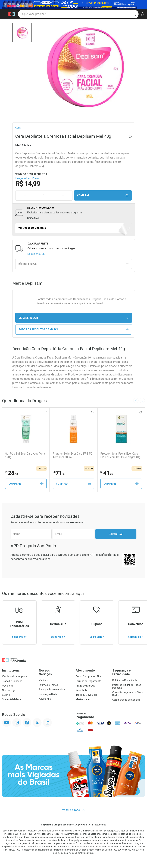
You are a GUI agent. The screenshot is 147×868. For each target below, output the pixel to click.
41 (107, 473)
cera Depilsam (73, 318)
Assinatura (45, 699)
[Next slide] (142, 401)
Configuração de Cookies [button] (126, 700)
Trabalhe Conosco (12, 681)
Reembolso (82, 690)
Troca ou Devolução (87, 695)
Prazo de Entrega (85, 686)
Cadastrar (116, 534)
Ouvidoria (7, 686)
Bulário (6, 695)
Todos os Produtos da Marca (73, 329)
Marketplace (83, 699)
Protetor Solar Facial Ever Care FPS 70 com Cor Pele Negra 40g (120, 455)
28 (11, 473)
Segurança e (129, 672)
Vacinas (43, 680)
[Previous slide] (136, 401)
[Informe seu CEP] (69, 264)
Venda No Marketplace (15, 676)
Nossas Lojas (9, 690)
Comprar (103, 196)
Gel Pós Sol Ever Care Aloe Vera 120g (25, 455)
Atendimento (85, 670)
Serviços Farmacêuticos (52, 690)
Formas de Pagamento (88, 681)
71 (59, 473)
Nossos (55, 672)
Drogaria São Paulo (27, 178)
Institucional (11, 670)
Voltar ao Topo (73, 810)
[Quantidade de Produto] (44, 195)
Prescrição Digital (49, 694)
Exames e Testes (48, 685)
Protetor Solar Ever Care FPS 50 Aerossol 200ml (72, 455)
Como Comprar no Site (88, 676)
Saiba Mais (33, 218)
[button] (22, 33)
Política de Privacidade (125, 680)
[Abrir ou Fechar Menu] (4, 14)
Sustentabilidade (12, 699)
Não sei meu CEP (37, 254)
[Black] (70, 4)
